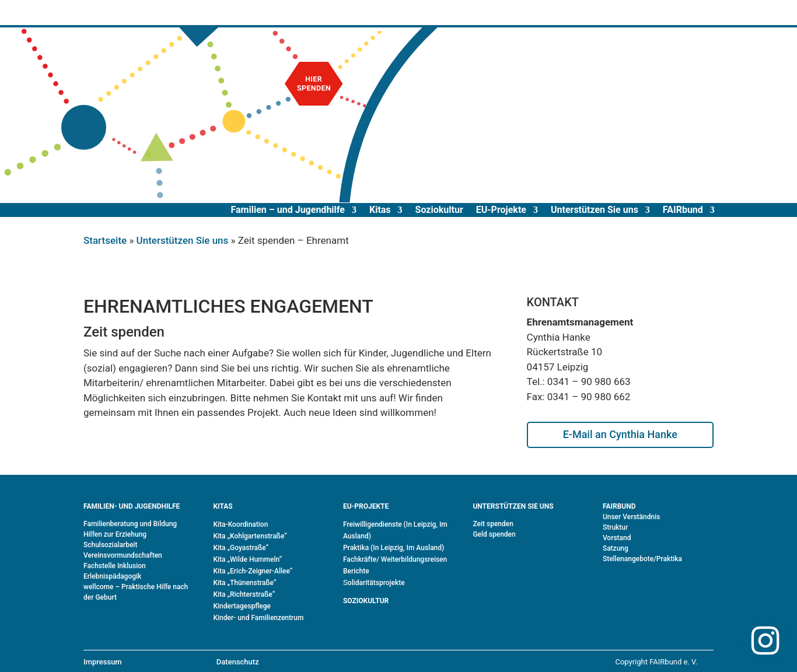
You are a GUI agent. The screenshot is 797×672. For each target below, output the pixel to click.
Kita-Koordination (240, 524)
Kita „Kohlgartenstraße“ (250, 536)
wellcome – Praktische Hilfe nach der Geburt (136, 592)
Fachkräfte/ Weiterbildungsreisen (395, 559)
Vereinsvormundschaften (123, 555)
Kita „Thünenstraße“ (244, 583)
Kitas (380, 210)
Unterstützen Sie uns (595, 210)
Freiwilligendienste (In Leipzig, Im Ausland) (395, 530)
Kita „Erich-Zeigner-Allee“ (253, 571)
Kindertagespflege (242, 606)
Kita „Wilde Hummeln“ (247, 559)
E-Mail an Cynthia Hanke (620, 434)
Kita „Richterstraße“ (244, 594)
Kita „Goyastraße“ (241, 548)
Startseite (105, 240)
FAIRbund (683, 210)
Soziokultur (439, 210)
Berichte (356, 571)
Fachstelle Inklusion (115, 566)
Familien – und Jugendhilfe (288, 210)
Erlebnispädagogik (112, 576)
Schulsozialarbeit (110, 545)
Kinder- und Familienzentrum (258, 618)
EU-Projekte (501, 210)
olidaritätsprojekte (376, 583)
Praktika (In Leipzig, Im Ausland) (394, 548)
